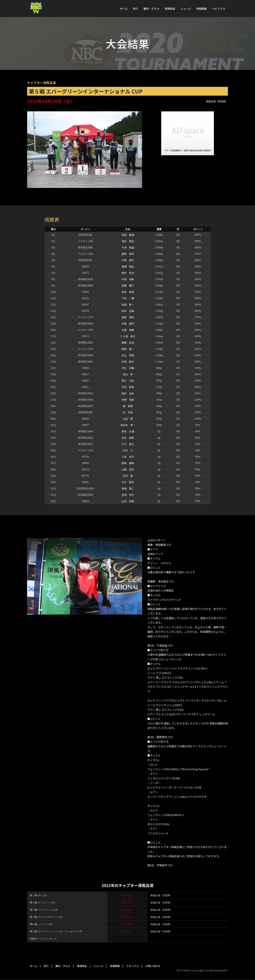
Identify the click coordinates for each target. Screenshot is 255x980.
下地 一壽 (128, 298)
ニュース (186, 9)
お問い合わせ (153, 966)
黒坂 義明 (128, 463)
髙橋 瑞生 (128, 266)
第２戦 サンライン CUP (43, 903)
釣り (136, 9)
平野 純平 (128, 260)
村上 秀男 (128, 355)
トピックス (219, 9)
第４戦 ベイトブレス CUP (44, 910)
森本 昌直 (128, 292)
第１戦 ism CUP (38, 895)
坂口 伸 (128, 374)
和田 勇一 (128, 305)
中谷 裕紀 (128, 279)
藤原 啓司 (128, 254)
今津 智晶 (128, 247)
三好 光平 (128, 457)
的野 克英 (128, 400)
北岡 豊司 (128, 324)
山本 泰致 (128, 501)
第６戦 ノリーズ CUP (41, 924)
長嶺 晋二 (128, 488)
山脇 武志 (128, 469)
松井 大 (128, 450)
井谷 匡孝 (128, 387)
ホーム (124, 9)
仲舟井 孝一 (128, 425)
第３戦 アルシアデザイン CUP (46, 917)
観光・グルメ (151, 9)
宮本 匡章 (128, 438)
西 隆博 (128, 406)
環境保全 (170, 9)
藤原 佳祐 (128, 343)
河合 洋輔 (128, 368)
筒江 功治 (128, 381)
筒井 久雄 (128, 431)
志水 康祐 (128, 482)
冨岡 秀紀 (128, 317)
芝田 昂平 (128, 495)
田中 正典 (128, 311)
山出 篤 (128, 419)
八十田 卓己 (128, 336)
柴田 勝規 (128, 235)
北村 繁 (128, 476)
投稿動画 (201, 9)
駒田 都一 (128, 349)
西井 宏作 (128, 273)
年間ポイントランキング (43, 939)
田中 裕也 (128, 393)
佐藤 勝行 (128, 286)
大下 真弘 (128, 444)
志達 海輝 (128, 330)
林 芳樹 (128, 412)
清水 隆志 (128, 241)
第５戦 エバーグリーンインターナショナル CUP (56, 931)
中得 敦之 (128, 362)
